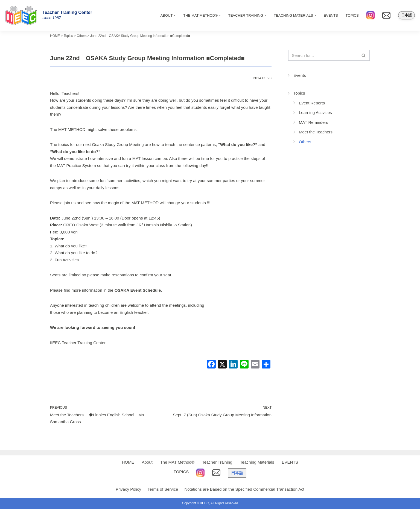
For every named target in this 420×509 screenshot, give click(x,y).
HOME (128, 462)
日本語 (406, 15)
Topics (299, 93)
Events (300, 75)
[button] (175, 15)
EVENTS (331, 15)
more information (87, 290)
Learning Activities (315, 112)
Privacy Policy (128, 489)
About (147, 462)
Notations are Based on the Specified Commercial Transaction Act (244, 489)
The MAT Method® (177, 462)
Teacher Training (217, 462)
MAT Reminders (313, 122)
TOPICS (352, 15)
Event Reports (312, 103)
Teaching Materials (257, 462)
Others (305, 142)
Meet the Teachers (316, 132)
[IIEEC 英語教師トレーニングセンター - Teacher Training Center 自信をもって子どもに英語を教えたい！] (23, 15)
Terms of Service (163, 489)
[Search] (323, 55)
